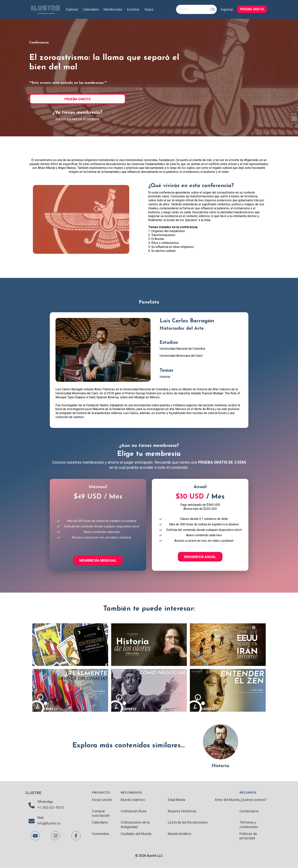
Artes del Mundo (227, 800)
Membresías (113, 9)
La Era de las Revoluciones (188, 823)
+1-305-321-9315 (51, 808)
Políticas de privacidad (248, 836)
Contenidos (101, 834)
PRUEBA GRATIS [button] (252, 9)
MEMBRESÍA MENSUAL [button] (98, 560)
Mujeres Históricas (182, 811)
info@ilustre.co (49, 824)
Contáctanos (249, 811)
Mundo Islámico (133, 800)
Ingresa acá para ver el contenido (77, 119)
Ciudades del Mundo (136, 834)
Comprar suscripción (101, 813)
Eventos (134, 9)
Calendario (91, 9)
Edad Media (176, 800)
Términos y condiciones (249, 825)
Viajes (149, 9)
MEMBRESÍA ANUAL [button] (200, 557)
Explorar (72, 9)
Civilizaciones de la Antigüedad (135, 825)
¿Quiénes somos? (253, 800)
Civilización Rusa (133, 811)
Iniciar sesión (102, 800)
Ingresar (227, 9)
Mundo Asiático (180, 834)
